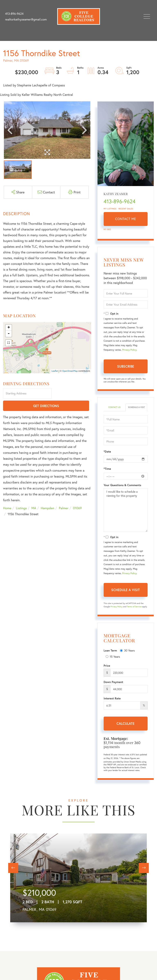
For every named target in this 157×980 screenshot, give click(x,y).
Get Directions (72, 394)
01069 (77, 496)
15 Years (113, 657)
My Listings (110, 209)
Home (7, 496)
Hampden (47, 496)
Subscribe (126, 366)
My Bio (107, 229)
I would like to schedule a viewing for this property (126, 510)
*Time (107, 469)
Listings (21, 496)
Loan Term (110, 650)
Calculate (126, 723)
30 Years (127, 650)
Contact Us (114, 407)
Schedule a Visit (136, 407)
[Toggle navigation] (147, 16)
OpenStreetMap (70, 371)
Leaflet (55, 371)
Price (107, 666)
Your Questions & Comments (122, 485)
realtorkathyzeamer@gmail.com (26, 19)
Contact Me (126, 219)
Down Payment (113, 682)
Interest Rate (112, 698)
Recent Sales (126, 209)
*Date (107, 452)
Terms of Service (134, 607)
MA (34, 496)
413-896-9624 (14, 14)
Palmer (64, 496)
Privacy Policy (129, 350)
